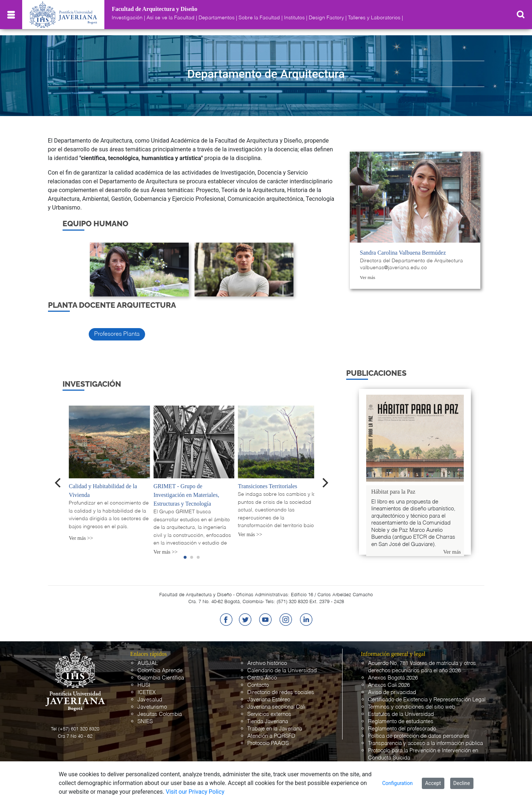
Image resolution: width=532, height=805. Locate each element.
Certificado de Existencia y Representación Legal (427, 700)
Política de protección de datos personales (419, 736)
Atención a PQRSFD (271, 736)
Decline (462, 783)
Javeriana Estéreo (269, 700)
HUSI (144, 685)
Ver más (368, 277)
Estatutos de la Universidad (401, 714)
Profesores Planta (117, 334)
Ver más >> (81, 538)
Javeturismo (152, 707)
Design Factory (326, 18)
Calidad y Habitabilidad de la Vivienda (103, 491)
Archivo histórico (267, 663)
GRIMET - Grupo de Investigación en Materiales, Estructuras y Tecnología (186, 495)
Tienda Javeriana (268, 722)
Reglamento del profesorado (402, 729)
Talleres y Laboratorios (374, 18)
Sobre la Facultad (259, 18)
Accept (433, 783)
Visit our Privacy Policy (195, 792)
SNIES (145, 722)
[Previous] (59, 483)
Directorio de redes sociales (281, 692)
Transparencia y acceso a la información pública (425, 743)
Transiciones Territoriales (267, 486)
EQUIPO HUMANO (95, 224)
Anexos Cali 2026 (389, 685)
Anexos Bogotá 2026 (393, 678)
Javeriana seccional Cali (276, 707)
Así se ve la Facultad (171, 18)
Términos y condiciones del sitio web (412, 707)
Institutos (294, 18)
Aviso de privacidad (392, 692)
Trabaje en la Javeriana (275, 729)
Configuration (397, 783)
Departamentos (217, 18)
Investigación (127, 18)
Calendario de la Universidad (282, 671)
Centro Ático (262, 678)
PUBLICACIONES (376, 373)
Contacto (258, 685)
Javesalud (150, 700)
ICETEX (147, 692)
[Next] (324, 483)
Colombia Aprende (160, 671)
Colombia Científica (161, 678)
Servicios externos (269, 714)
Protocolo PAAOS (268, 743)
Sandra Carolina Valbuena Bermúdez (403, 253)
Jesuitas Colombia (160, 714)
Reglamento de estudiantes (401, 722)
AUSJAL (148, 663)
